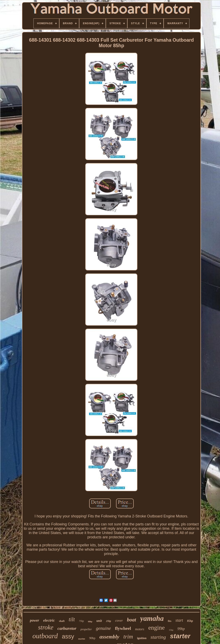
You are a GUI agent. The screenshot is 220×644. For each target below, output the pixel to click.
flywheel (123, 628)
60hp (90, 622)
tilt (72, 619)
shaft (62, 621)
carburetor (67, 628)
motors (140, 629)
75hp (81, 621)
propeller (86, 629)
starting (158, 637)
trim (128, 637)
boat (131, 620)
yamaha (152, 618)
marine (82, 639)
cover (119, 621)
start (179, 620)
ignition (142, 638)
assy (68, 636)
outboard (45, 636)
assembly (109, 637)
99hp (181, 629)
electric (49, 620)
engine (156, 627)
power (35, 620)
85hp (190, 621)
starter (180, 636)
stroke (46, 627)
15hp (171, 630)
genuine (103, 628)
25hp (109, 621)
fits (170, 621)
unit (99, 621)
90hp (92, 638)
